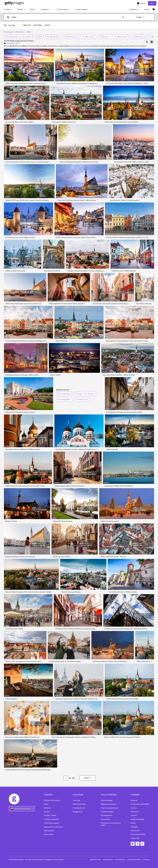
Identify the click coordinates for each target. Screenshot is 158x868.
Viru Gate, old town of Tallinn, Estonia (123, 592)
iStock (133, 823)
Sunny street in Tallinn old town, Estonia (69, 486)
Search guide (105, 819)
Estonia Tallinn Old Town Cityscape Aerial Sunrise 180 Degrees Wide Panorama (35, 770)
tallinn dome (138, 37)
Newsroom (135, 812)
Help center (135, 838)
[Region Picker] (22, 809)
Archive (47, 812)
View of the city (61, 341)
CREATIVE (27, 25)
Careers (134, 808)
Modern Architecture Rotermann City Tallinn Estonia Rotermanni (129, 629)
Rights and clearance (108, 804)
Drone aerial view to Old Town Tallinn (19, 122)
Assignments (78, 812)
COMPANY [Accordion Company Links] (135, 795)
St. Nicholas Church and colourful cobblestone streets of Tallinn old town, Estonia (123, 303)
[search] (9, 17)
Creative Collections (52, 819)
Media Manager (107, 800)
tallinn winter (88, 37)
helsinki (27, 37)
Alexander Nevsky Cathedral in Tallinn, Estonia (22, 449)
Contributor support (52, 823)
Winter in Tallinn (11, 521)
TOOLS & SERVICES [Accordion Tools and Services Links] (109, 795)
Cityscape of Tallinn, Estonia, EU (64, 122)
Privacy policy (120, 859)
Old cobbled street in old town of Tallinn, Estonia (62, 271)
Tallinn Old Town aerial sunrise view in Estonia (121, 122)
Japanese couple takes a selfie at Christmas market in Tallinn (78, 699)
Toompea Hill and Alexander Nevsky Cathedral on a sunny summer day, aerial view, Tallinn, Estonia (103, 271)
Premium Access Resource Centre (111, 824)
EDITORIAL (38, 25)
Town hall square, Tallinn (14, 629)
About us (134, 800)
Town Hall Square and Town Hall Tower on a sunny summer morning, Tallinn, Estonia (36, 162)
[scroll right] (152, 37)
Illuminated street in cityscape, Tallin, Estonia (22, 375)
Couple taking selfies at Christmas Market (65, 661)
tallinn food (104, 37)
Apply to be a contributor (53, 827)
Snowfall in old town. (144, 303)
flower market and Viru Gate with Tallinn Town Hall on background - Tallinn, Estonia (87, 237)
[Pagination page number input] (65, 778)
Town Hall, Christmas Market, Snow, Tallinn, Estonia (76, 200)
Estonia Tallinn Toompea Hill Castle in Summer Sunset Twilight (28, 592)
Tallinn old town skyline (145, 661)
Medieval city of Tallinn (61, 557)
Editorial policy (108, 859)
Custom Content (50, 815)
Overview (76, 800)
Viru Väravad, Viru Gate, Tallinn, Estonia (20, 237)
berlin (39, 37)
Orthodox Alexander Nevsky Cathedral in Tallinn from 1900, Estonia (81, 449)
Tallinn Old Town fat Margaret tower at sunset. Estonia (26, 83)
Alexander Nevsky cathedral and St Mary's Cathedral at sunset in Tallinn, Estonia (86, 83)
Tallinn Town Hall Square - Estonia (113, 557)
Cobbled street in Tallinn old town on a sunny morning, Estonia (78, 629)
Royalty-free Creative (52, 800)
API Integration (107, 815)
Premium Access (79, 808)
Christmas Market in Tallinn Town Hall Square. (110, 661)
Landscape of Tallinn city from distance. (119, 486)
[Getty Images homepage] (14, 3)
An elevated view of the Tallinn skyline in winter (132, 162)
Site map (146, 859)
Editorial (47, 808)
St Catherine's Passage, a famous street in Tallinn (124, 412)
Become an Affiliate (138, 834)
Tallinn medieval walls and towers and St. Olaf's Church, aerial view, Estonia (33, 486)
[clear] (124, 17)
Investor (134, 815)
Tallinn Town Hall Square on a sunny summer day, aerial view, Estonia (30, 661)
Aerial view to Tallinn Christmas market (125, 200)
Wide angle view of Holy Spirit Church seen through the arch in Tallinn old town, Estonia (81, 303)
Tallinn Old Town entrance (62, 521)
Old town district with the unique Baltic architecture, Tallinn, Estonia (131, 237)
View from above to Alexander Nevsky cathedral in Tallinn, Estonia (77, 737)
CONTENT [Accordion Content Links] (48, 795)
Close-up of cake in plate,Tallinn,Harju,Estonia (22, 737)
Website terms (95, 859)
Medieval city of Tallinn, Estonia (124, 271)
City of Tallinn (55, 375)
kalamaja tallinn (54, 37)
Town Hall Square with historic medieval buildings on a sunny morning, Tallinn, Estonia (37, 341)
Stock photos (49, 831)
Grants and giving (137, 819)
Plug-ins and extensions (110, 808)
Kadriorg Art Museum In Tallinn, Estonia (20, 412)
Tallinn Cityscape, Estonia (71, 592)
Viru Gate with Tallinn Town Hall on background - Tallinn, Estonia (131, 83)
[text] (67, 17)
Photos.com (135, 831)
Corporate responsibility (140, 804)
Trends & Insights (107, 812)
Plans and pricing (79, 804)
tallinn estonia (71, 37)
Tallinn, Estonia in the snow (15, 271)
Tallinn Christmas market (110, 521)
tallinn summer (121, 37)
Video (46, 804)
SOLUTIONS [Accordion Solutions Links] (78, 795)
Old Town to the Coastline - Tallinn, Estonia (118, 375)
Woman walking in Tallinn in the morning (20, 557)
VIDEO (47, 25)
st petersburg (12, 37)
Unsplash (134, 827)
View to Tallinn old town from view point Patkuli (122, 737)
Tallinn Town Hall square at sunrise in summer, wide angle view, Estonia (31, 303)
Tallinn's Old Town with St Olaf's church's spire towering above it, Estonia (32, 200)
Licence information (134, 859)
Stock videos (49, 834)
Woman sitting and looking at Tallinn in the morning (79, 162)
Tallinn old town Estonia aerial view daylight (122, 699)
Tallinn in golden (112, 449)
